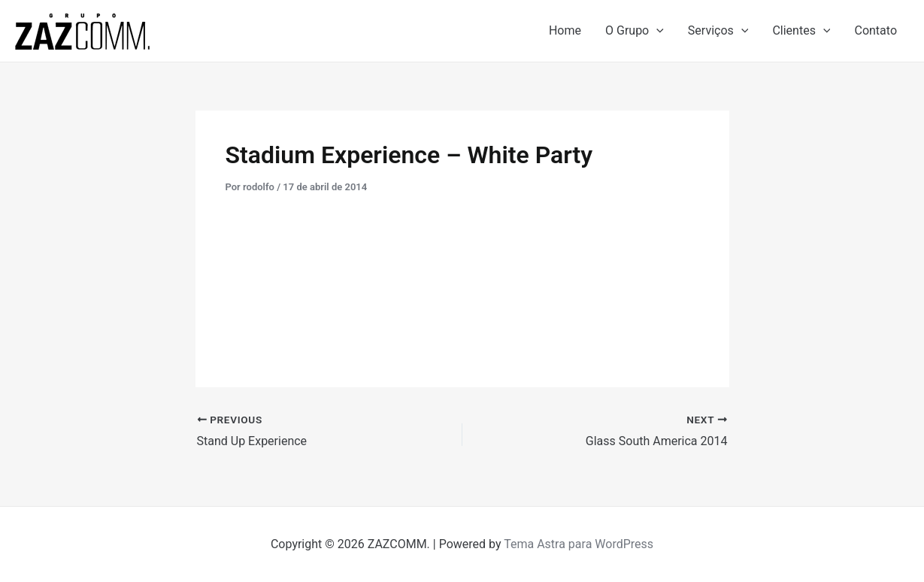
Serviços (718, 31)
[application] (656, 31)
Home (565, 30)
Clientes (801, 31)
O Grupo (635, 31)
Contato (876, 30)
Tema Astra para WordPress (579, 544)
